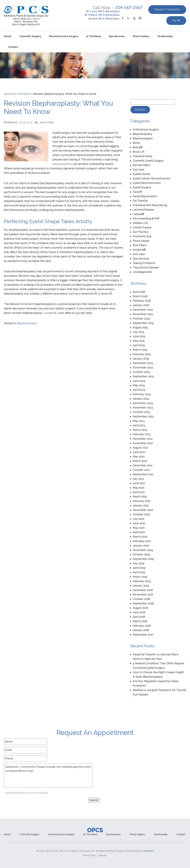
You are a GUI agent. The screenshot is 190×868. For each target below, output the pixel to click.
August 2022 (140, 448)
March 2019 (140, 577)
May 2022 (139, 456)
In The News (22, 94)
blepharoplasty (62, 164)
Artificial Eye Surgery (146, 129)
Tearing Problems (144, 263)
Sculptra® (139, 250)
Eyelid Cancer (141, 174)
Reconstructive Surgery (64, 36)
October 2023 (141, 412)
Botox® (138, 147)
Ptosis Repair (141, 241)
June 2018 (139, 612)
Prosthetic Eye (142, 236)
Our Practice (141, 232)
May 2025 (139, 341)
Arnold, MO (96, 19)
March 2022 (140, 461)
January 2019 (141, 586)
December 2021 (143, 465)
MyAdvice (149, 851)
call (46, 313)
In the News (94, 36)
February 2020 (142, 541)
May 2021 (139, 488)
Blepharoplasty (27, 323)
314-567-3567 (129, 7)
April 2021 (139, 492)
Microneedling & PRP (146, 218)
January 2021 (141, 505)
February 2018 (142, 626)
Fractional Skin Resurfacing (150, 205)
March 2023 (140, 430)
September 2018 (143, 603)
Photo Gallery (141, 36)
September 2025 (143, 323)
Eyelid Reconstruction (147, 183)
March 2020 (140, 537)
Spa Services (117, 36)
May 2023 (139, 421)
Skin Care (139, 254)
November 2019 (143, 550)
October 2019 (141, 554)
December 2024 (143, 363)
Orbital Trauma (142, 227)
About (8, 36)
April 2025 (139, 345)
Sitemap (102, 855)
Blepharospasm (143, 138)
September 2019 (143, 559)
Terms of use (89, 855)
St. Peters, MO (94, 15)
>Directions (112, 11)
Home (8, 94)
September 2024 (143, 376)
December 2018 (143, 590)
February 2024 (142, 394)
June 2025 (139, 336)
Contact (13, 47)
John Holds (47, 122)
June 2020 (139, 523)
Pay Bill (176, 20)
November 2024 (143, 367)
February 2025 (142, 354)
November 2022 (143, 443)
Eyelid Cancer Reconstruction (152, 178)
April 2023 (139, 425)
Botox (136, 143)
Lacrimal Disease (143, 210)
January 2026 (141, 305)
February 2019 (142, 581)
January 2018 (141, 630)
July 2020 (139, 519)
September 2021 (143, 474)
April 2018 (139, 617)
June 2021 (139, 483)
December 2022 (143, 439)
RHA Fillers (140, 245)
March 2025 (140, 350)
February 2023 (142, 434)
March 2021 (140, 497)
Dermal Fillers (141, 165)
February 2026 (142, 301)
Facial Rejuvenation (145, 196)
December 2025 (143, 310)
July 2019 (138, 563)
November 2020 (143, 510)
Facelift (137, 192)
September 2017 (143, 635)
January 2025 (141, 359)
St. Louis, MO (94, 11)
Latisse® (138, 214)
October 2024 (141, 372)
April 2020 (139, 532)
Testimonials (165, 36)
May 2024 (139, 385)
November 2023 (143, 408)
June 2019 (139, 568)
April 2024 (139, 390)
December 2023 (143, 403)
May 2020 (139, 528)
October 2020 (141, 514)
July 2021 (138, 479)
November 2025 (143, 314)
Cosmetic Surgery (30, 36)
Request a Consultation (167, 9)
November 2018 (143, 594)
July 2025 (138, 332)
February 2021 (142, 501)
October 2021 (141, 470)
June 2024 (139, 381)
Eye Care (138, 170)
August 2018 (140, 608)
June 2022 (139, 452)
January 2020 (141, 546)
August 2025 (140, 327)
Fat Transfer (140, 201)
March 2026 (140, 296)
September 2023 (143, 416)
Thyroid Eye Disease (146, 267)
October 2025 (141, 318)
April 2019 (139, 572)
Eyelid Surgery (142, 187)
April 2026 (139, 292)
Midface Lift (140, 223)
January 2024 (141, 399)
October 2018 (141, 599)
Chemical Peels (142, 156)
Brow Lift (139, 152)
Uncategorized (142, 272)
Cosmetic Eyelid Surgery (148, 161)
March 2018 (140, 621)
